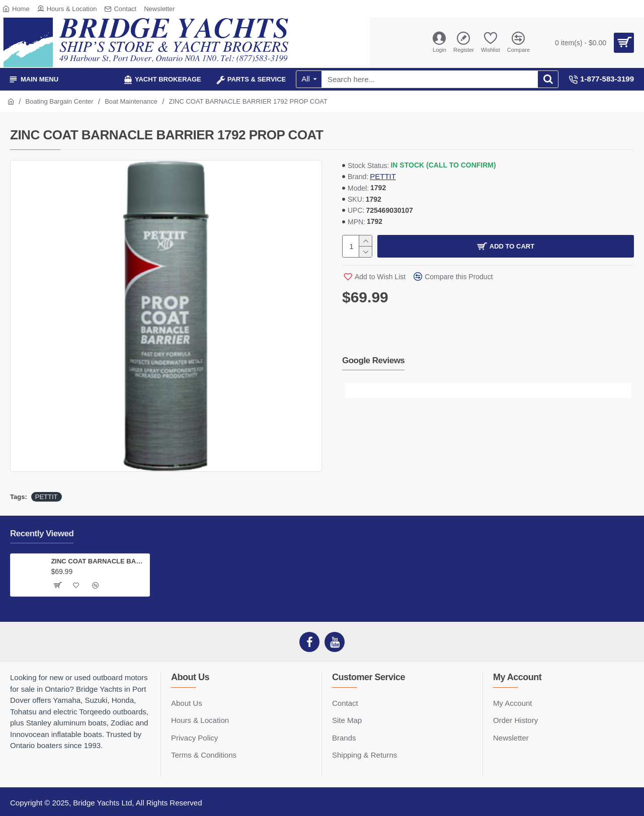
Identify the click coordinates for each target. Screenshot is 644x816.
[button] (352, 390)
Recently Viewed (42, 534)
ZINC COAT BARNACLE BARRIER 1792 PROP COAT (98, 561)
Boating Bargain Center (60, 101)
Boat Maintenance (131, 101)
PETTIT (383, 176)
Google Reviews (373, 360)
